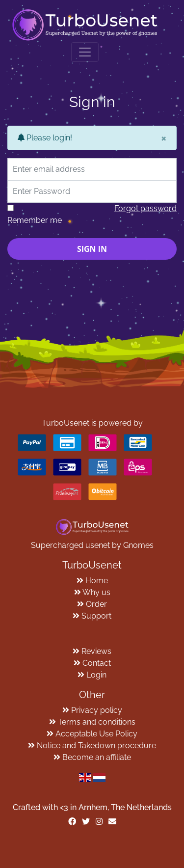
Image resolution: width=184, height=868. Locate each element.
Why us (96, 592)
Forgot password (145, 208)
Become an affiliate (97, 757)
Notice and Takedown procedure (96, 746)
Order (96, 604)
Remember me (35, 220)
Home (97, 581)
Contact (97, 663)
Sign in (92, 249)
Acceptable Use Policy (96, 734)
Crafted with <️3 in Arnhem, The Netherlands (92, 807)
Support (96, 616)
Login (96, 675)
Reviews (96, 651)
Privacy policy (97, 710)
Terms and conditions (97, 722)
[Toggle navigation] (85, 52)
